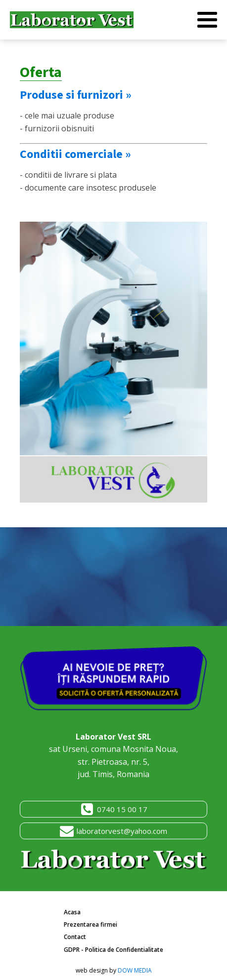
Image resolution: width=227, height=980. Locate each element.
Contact (75, 937)
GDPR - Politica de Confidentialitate (113, 950)
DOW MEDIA (135, 970)
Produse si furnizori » (76, 95)
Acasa (72, 912)
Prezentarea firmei (91, 924)
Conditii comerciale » (75, 154)
